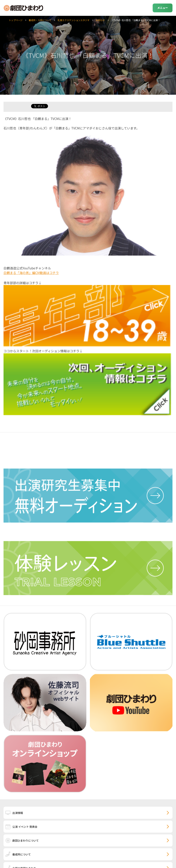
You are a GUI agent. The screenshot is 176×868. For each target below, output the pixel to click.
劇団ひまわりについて (26, 840)
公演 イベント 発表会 (25, 827)
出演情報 (18, 813)
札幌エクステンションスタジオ (74, 20)
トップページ (16, 20)
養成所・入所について (40, 20)
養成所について (22, 854)
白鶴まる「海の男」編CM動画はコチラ (31, 273)
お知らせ (100, 20)
